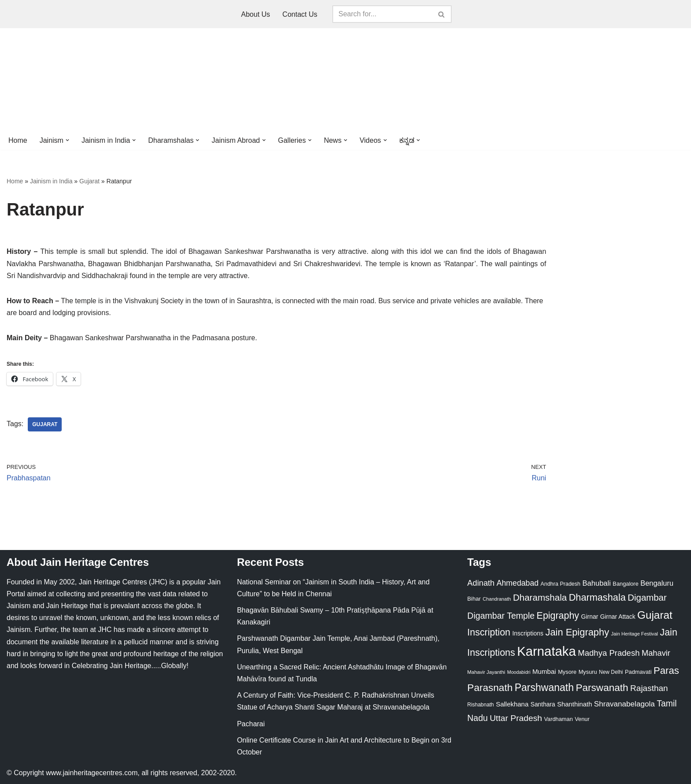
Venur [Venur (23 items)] (582, 719)
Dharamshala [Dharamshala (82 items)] (540, 597)
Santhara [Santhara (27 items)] (543, 704)
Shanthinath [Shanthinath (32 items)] (574, 704)
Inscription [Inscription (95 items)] (489, 632)
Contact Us (300, 14)
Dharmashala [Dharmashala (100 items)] (597, 597)
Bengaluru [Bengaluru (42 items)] (657, 583)
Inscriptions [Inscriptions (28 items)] (528, 633)
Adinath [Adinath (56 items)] (481, 583)
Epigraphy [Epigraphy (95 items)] (558, 616)
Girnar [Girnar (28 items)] (590, 617)
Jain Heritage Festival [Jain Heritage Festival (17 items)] (635, 634)
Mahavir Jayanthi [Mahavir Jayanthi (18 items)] (486, 672)
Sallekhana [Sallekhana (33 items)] (512, 704)
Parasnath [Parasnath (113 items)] (490, 688)
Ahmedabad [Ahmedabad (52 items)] (518, 583)
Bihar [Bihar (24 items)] (474, 599)
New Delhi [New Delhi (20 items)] (611, 672)
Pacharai (251, 724)
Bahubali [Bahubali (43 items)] (596, 583)
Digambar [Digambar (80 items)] (647, 598)
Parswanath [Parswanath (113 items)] (602, 688)
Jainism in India (51, 181)
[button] (67, 140)
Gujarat (89, 181)
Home (18, 140)
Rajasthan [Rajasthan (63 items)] (649, 688)
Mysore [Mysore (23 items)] (567, 672)
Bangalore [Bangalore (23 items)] (625, 584)
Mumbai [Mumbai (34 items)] (544, 671)
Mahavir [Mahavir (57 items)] (656, 653)
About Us (256, 14)
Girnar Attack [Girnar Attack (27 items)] (618, 617)
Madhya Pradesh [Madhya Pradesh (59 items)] (609, 653)
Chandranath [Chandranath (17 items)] (497, 599)
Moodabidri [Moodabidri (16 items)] (519, 672)
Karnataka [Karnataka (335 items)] (546, 651)
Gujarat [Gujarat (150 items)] (655, 615)
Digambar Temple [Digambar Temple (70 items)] (501, 616)
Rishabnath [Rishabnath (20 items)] (480, 705)
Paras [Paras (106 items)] (666, 671)
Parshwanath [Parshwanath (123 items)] (544, 687)
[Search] (382, 14)
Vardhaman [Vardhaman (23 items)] (559, 719)
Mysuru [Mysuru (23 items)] (588, 672)
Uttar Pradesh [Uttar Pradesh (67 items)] (516, 718)
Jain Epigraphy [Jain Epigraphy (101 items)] (577, 632)
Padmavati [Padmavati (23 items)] (638, 672)
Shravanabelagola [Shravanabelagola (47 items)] (624, 704)
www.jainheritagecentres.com (92, 773)
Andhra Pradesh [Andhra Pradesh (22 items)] (561, 584)
